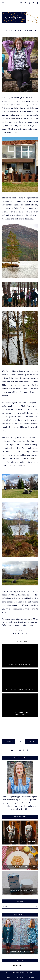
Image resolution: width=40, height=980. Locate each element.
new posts (9, 741)
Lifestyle (21, 631)
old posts (32, 741)
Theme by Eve (29, 977)
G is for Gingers (17, 977)
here (32, 459)
